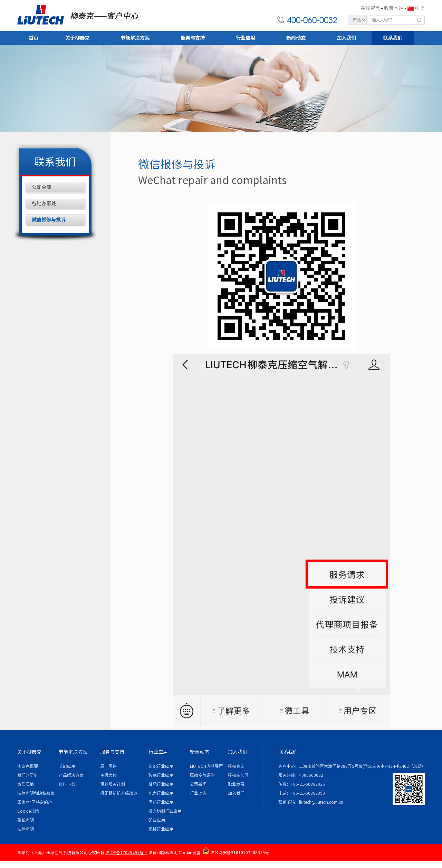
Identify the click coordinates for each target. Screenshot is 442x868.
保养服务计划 (113, 784)
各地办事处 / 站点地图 (404, 863)
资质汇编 (26, 784)
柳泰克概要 (28, 766)
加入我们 (346, 38)
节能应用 (67, 766)
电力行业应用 (161, 793)
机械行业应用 (161, 829)
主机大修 (108, 775)
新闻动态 (296, 38)
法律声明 (26, 829)
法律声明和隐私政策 (36, 793)
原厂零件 (108, 766)
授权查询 (236, 766)
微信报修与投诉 (49, 220)
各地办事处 (44, 203)
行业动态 (198, 793)
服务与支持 (193, 38)
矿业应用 (157, 820)
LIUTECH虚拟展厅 (206, 766)
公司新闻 (198, 784)
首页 (33, 38)
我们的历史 (28, 775)
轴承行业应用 (161, 784)
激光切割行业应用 (165, 811)
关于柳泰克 (77, 38)
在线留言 (370, 8)
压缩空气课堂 (202, 775)
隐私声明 (26, 820)
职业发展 (236, 784)
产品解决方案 (71, 775)
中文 (420, 8)
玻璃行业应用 (161, 775)
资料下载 (67, 784)
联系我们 (393, 38)
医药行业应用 (161, 802)
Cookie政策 (28, 811)
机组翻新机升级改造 (119, 793)
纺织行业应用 (161, 766)
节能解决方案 (135, 38)
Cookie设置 (189, 852)
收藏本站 (394, 8)
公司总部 (41, 187)
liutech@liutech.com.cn (321, 802)
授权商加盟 (238, 775)
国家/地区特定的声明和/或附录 (35, 803)
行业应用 (246, 38)
